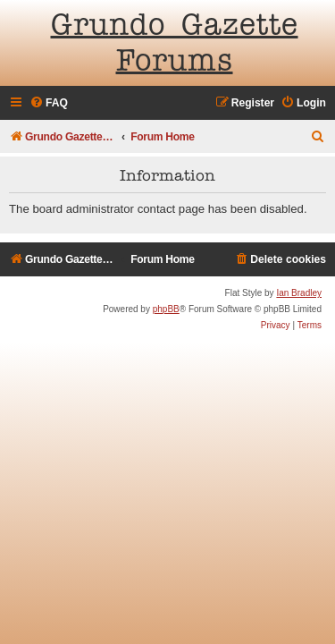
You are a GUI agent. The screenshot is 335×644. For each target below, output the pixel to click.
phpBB (166, 309)
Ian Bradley (299, 293)
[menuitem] (49, 103)
